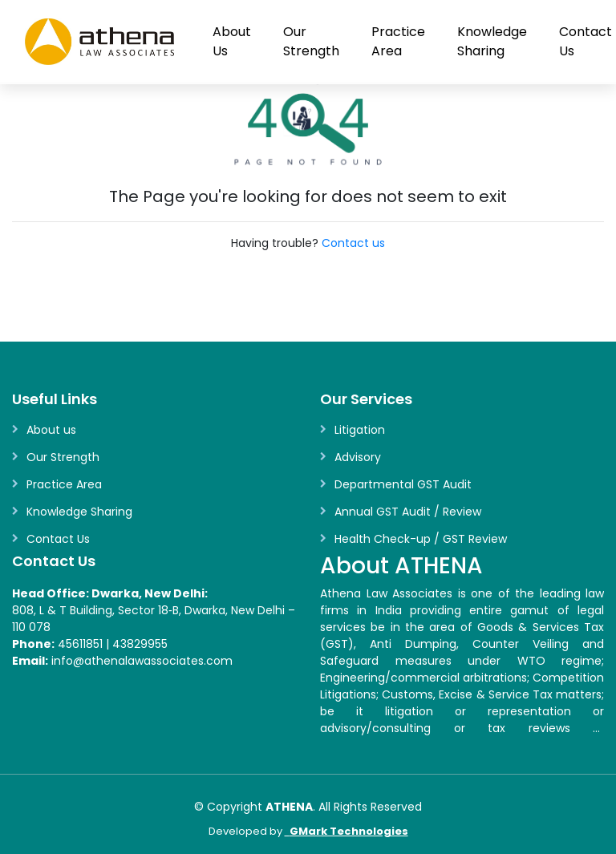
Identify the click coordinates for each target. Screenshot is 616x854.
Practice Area (398, 41)
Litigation (360, 430)
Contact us (353, 243)
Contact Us (58, 539)
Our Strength (311, 41)
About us (51, 430)
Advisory (358, 457)
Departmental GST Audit (403, 484)
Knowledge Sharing (492, 41)
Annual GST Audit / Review (408, 512)
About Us (232, 41)
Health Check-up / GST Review (421, 539)
